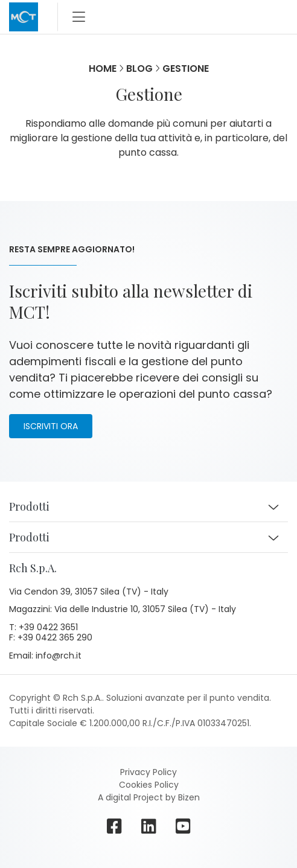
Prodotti (29, 506)
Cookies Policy (149, 785)
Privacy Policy (148, 772)
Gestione (186, 69)
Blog (139, 69)
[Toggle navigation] (79, 17)
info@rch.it (59, 656)
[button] (273, 507)
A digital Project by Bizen (149, 797)
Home (103, 69)
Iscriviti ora (51, 426)
